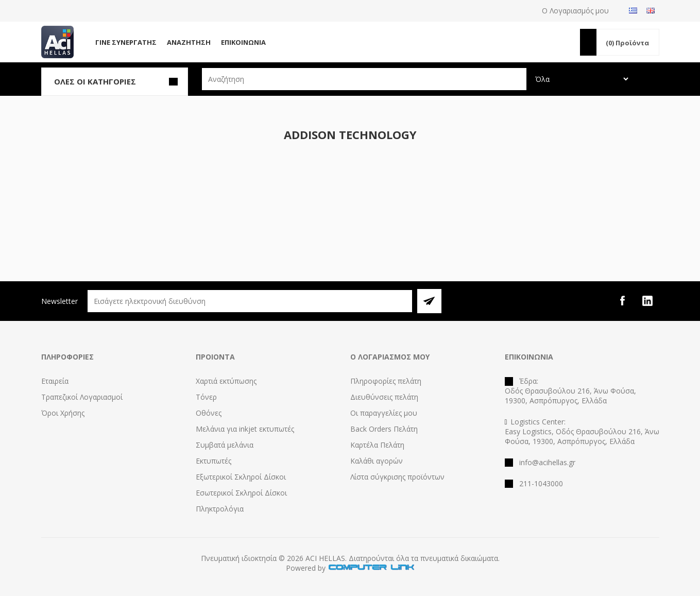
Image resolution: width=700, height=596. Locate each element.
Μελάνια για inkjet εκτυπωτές (245, 429)
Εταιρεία (55, 381)
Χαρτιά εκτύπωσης (226, 381)
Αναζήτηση (189, 42)
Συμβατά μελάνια (225, 445)
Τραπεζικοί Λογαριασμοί (82, 397)
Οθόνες (209, 413)
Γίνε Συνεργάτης (126, 42)
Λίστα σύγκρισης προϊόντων (397, 477)
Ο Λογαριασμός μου (575, 11)
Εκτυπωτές (214, 461)
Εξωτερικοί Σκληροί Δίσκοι (241, 477)
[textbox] (364, 79)
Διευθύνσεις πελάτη (384, 397)
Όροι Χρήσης (63, 413)
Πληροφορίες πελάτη (386, 381)
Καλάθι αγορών (377, 461)
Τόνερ (206, 397)
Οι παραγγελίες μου (384, 413)
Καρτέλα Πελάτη (377, 445)
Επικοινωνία (243, 42)
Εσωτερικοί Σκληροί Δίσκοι (241, 493)
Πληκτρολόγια (220, 509)
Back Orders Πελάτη (384, 429)
